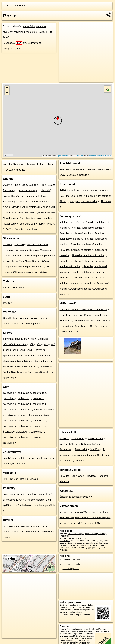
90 (67, 315)
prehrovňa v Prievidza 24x (73, 512)
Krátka (72, 444)
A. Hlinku (64, 438)
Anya (6, 207)
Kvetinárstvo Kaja (28, 190)
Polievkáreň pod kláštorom (28, 267)
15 (61, 315)
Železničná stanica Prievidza (75, 497)
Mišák (33, 479)
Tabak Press (45, 224)
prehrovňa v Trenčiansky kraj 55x (93, 518)
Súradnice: (64, 538)
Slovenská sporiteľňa (84, 170)
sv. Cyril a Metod (23, 505)
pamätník (8, 494)
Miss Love (32, 229)
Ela (23, 185)
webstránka (29, 26)
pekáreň (23, 202)
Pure (42, 185)
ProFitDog (23, 458)
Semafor (7, 244)
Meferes (33, 207)
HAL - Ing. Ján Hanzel (15, 479)
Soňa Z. (7, 229)
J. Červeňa (65, 461)
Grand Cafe (9, 318)
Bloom (22, 250)
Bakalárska (66, 449)
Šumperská (81, 449)
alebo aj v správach (71, 569)
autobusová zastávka (71, 222)
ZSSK (6, 288)
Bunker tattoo (45, 213)
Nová (62, 444)
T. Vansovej (12, 43)
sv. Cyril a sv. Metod (32, 500)
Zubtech (36, 361)
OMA (13, 6)
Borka (22, 6)
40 (79, 321)
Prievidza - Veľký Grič (71, 476)
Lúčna (95, 444)
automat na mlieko (36, 272)
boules (7, 303)
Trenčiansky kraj (35, 164)
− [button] (7, 93)
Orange (83, 175)
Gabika (32, 185)
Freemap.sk (78, 156)
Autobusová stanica (81, 289)
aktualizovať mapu (76, 534)
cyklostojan (9, 526)
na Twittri (87, 608)
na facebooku (80, 605)
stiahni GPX (65, 541)
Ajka (16, 185)
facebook (41, 26)
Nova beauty (10, 218)
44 (85, 321)
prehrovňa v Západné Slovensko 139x (80, 523)
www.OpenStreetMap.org (95, 629)
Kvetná (78, 461)
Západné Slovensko (14, 164)
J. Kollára (84, 444)
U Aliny (7, 185)
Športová (8, 432)
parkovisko (9, 393)
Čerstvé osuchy (11, 256)
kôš (33, 339)
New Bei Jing (30, 256)
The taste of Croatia (38, 244)
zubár (6, 464)
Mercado (45, 250)
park (36, 324)
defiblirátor (9, 458)
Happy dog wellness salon (84, 201)
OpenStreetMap (63, 156)
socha (19, 494)
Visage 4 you (19, 207)
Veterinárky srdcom (42, 458)
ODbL (93, 631)
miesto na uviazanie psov (32, 318)
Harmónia (16, 196)
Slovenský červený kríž (15, 339)
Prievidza (21, 170)
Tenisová (75, 455)
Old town (18, 272)
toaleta (47, 361)
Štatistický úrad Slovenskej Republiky (31, 372)
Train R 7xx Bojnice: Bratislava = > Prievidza (83, 310)
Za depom (88, 455)
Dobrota (19, 229)
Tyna (32, 213)
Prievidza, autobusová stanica (90, 190)
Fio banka (106, 201)
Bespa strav (9, 250)
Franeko (10, 213)
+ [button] (7, 88)
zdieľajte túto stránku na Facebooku (77, 606)
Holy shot (11, 261)
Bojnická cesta (96, 438)
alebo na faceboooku (72, 564)
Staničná (95, 449)
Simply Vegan (47, 256)
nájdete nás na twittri (71, 560)
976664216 (64, 536)
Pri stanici (17, 464)
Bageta (33, 250)
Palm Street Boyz (28, 261)
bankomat (29, 356)
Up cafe (20, 244)
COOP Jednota (39, 202)
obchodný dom (28, 224)
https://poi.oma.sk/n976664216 (100, 156)
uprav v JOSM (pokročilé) (95, 534)
